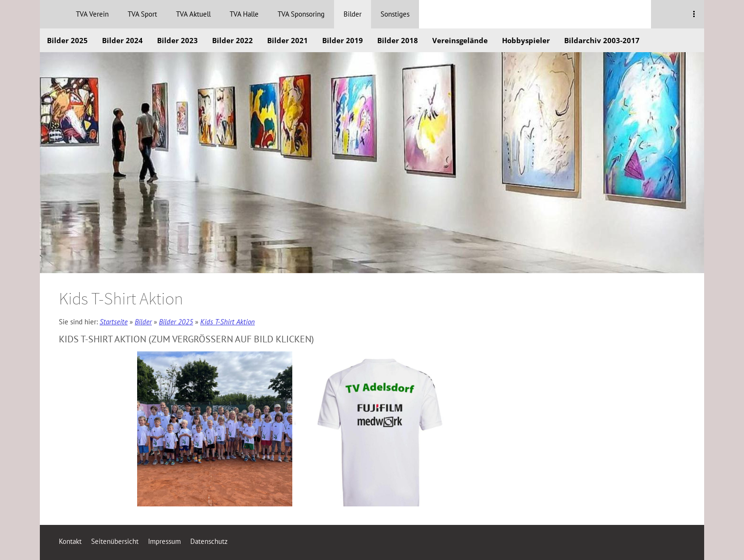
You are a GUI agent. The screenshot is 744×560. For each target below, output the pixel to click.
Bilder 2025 (176, 322)
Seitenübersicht (115, 541)
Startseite (114, 322)
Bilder (143, 322)
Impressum (164, 541)
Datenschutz (209, 541)
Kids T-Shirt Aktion (228, 322)
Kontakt (70, 541)
